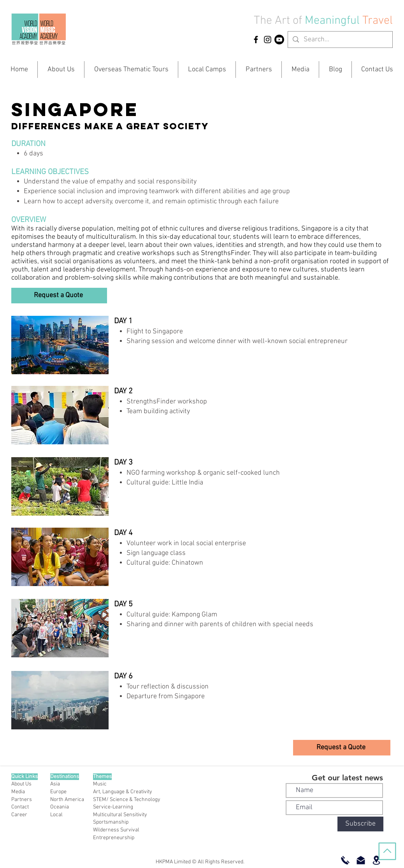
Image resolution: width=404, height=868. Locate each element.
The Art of (278, 21)
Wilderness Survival (116, 830)
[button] (59, 296)
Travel (378, 21)
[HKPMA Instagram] (268, 40)
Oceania (60, 807)
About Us (21, 784)
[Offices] (376, 860)
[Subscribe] (360, 824)
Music (100, 784)
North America (67, 800)
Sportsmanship (111, 822)
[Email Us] (361, 860)
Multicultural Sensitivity (120, 815)
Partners (22, 800)
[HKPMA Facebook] (256, 40)
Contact (20, 807)
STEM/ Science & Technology (127, 800)
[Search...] (340, 40)
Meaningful (334, 21)
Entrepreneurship (114, 838)
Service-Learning (113, 807)
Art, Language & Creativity (123, 792)
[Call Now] (345, 860)
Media (18, 792)
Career (19, 815)
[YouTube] (279, 40)
